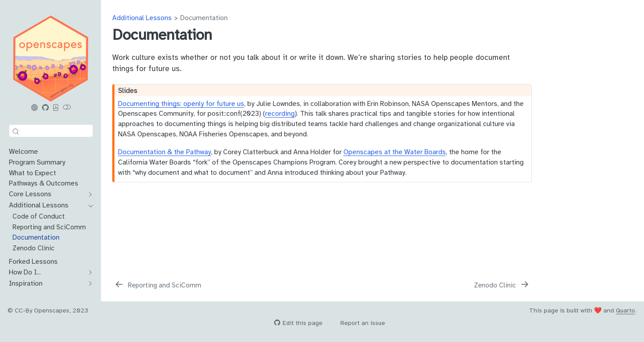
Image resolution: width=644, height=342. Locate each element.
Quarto (625, 310)
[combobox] (51, 131)
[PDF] (56, 108)
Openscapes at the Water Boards (395, 152)
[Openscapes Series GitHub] (45, 108)
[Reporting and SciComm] (157, 285)
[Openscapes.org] (35, 108)
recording (280, 113)
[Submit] (16, 131)
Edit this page (298, 323)
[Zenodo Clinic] (502, 285)
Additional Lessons (142, 18)
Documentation (204, 18)
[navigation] (88, 194)
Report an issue (358, 323)
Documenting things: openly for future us (181, 103)
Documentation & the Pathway (165, 152)
